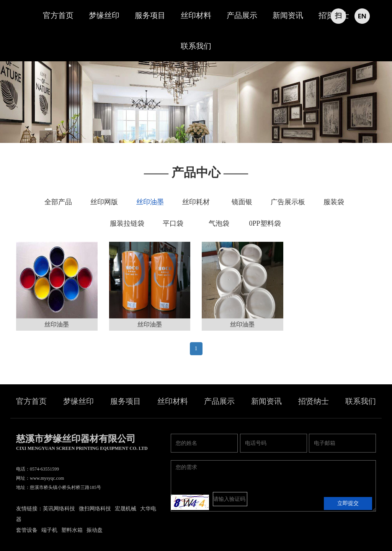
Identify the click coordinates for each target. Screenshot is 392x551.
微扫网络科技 (95, 509)
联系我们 (196, 46)
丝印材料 (196, 15)
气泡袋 (219, 223)
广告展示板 (288, 202)
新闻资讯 (288, 15)
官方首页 (58, 15)
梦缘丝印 (104, 15)
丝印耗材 (196, 202)
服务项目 (150, 15)
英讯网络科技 (59, 509)
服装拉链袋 (127, 223)
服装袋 (334, 202)
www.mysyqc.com (47, 478)
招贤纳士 (314, 401)
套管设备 (27, 530)
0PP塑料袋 (265, 223)
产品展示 (242, 15)
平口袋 (173, 223)
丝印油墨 (150, 202)
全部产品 (58, 202)
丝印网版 (104, 202)
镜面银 (242, 202)
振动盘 (95, 530)
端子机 (49, 530)
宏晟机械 (126, 509)
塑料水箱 (72, 530)
